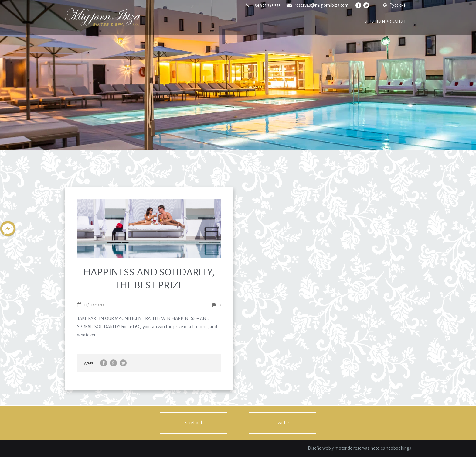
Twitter (282, 423)
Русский (395, 5)
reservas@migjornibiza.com (322, 5)
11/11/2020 (94, 305)
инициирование (386, 22)
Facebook (194, 423)
